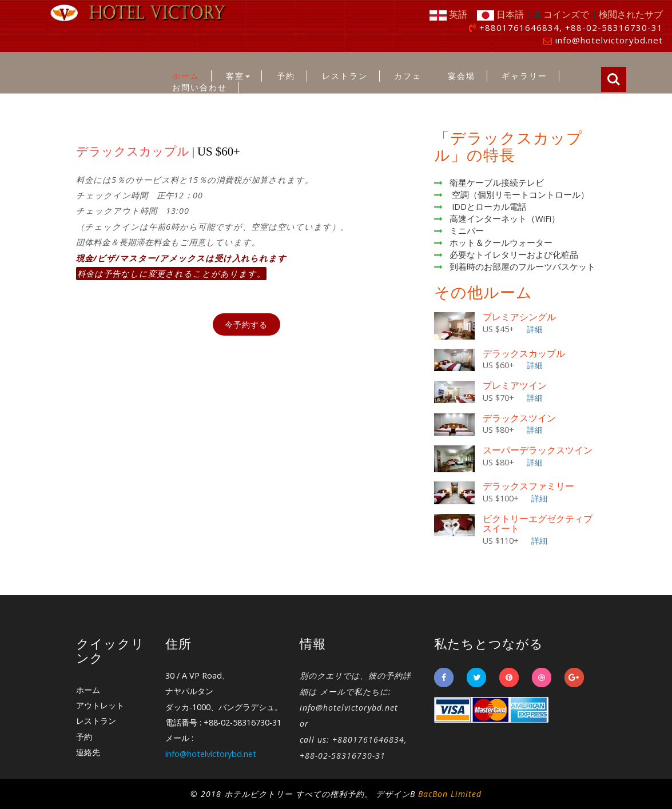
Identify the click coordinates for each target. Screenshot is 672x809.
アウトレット (100, 705)
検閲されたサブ (631, 14)
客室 (238, 76)
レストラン (345, 76)
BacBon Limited (450, 794)
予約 (286, 76)
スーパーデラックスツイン (538, 450)
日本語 (500, 14)
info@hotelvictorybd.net (609, 40)
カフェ (408, 76)
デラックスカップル (524, 354)
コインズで (566, 14)
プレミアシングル (519, 317)
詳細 (535, 329)
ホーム (186, 76)
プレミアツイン (515, 386)
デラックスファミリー (528, 486)
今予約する (246, 324)
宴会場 (462, 76)
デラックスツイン (519, 418)
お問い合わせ (200, 87)
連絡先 (88, 752)
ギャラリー (524, 76)
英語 (448, 14)
